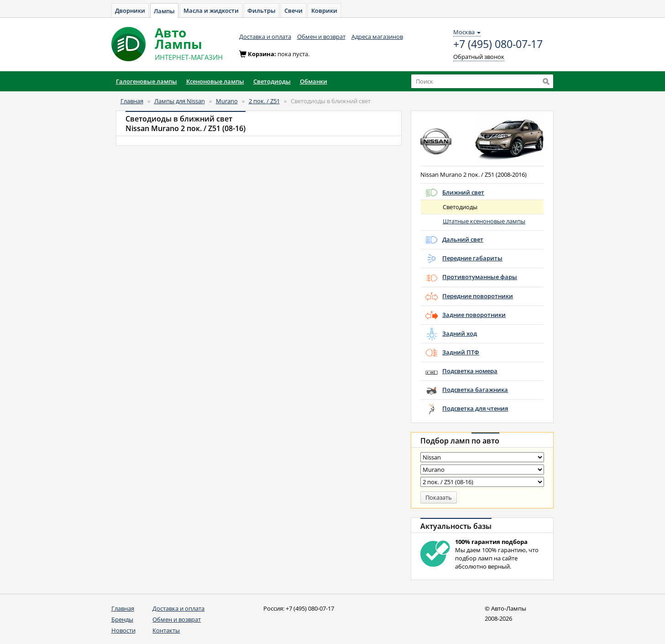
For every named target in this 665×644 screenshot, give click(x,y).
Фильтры (262, 11)
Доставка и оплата (265, 37)
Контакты (166, 630)
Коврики (324, 11)
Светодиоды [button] (272, 81)
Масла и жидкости (211, 11)
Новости (123, 630)
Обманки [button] (314, 81)
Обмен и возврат (321, 37)
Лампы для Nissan (180, 101)
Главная (132, 101)
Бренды (122, 619)
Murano (227, 101)
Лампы (164, 11)
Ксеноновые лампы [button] (215, 81)
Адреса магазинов (377, 37)
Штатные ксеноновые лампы (484, 221)
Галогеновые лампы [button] (147, 81)
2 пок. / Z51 (264, 101)
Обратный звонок (479, 57)
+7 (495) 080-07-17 (498, 44)
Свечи (293, 11)
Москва (467, 32)
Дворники (130, 11)
